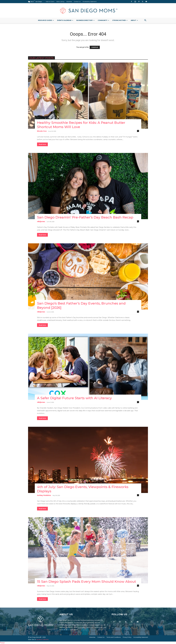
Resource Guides (46, 20)
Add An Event (50, 2)
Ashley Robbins (44, 495)
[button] (145, 21)
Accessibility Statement (90, 2)
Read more (42, 144)
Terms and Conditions (114, 637)
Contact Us (77, 2)
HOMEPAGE (95, 47)
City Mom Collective (42, 639)
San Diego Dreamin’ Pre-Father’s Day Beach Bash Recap (85, 217)
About (134, 20)
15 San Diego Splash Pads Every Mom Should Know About (86, 582)
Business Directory (85, 20)
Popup (2, 643)
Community (103, 20)
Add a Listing (60, 2)
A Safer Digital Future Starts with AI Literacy (74, 398)
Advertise (69, 2)
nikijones (41, 221)
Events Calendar (65, 20)
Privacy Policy (127, 637)
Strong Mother (120, 20)
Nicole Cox (42, 131)
